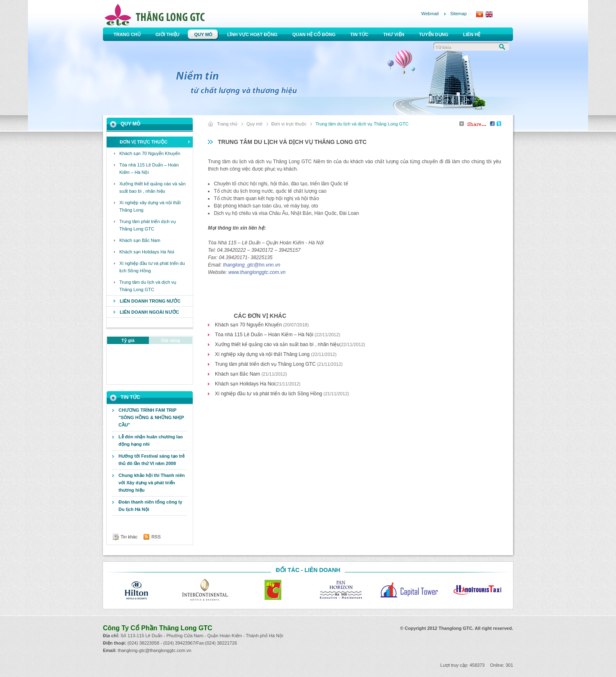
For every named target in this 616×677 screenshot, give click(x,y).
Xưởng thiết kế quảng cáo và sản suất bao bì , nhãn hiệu (277, 344)
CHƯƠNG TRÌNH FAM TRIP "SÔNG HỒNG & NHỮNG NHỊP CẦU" (151, 417)
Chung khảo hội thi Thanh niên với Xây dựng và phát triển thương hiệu (152, 483)
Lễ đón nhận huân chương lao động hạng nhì (151, 440)
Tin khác (129, 537)
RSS (156, 537)
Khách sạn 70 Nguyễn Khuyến (249, 325)
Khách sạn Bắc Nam (238, 374)
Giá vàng (171, 340)
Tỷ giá (128, 340)
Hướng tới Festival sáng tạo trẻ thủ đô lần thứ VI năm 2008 (152, 460)
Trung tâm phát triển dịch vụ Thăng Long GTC (266, 364)
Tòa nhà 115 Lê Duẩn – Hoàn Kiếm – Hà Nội (265, 335)
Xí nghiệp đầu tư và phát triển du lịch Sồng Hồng (269, 394)
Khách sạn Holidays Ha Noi (245, 384)
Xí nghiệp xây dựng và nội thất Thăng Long (263, 354)
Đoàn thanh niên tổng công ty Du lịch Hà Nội (151, 506)
